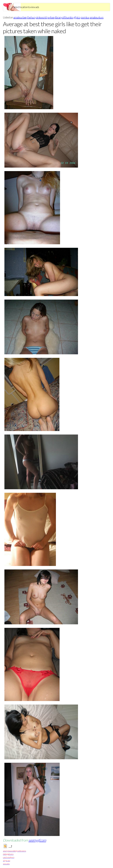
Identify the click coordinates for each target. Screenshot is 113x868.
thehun (31, 17)
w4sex (51, 17)
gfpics (77, 17)
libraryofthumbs (64, 17)
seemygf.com (37, 840)
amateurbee (20, 17)
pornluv (85, 17)
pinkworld (41, 17)
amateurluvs (97, 17)
